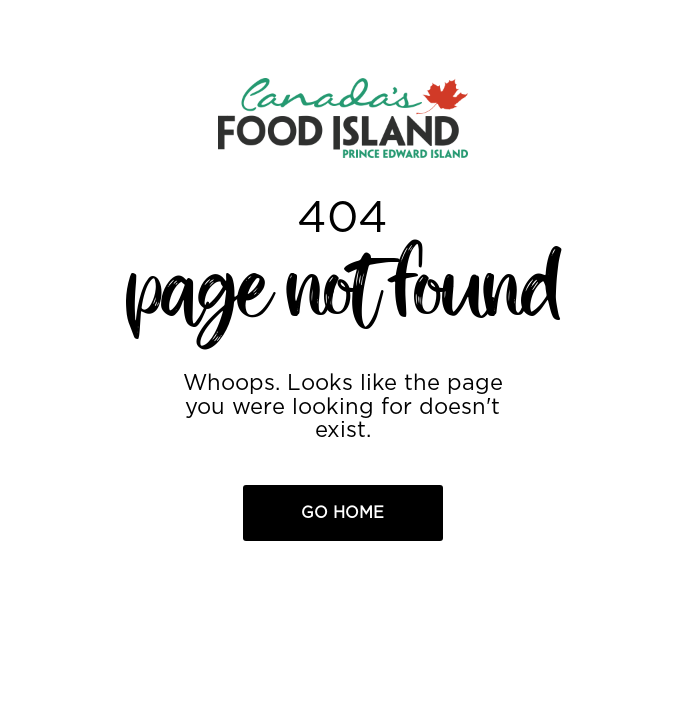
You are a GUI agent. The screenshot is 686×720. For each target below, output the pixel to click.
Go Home (342, 513)
